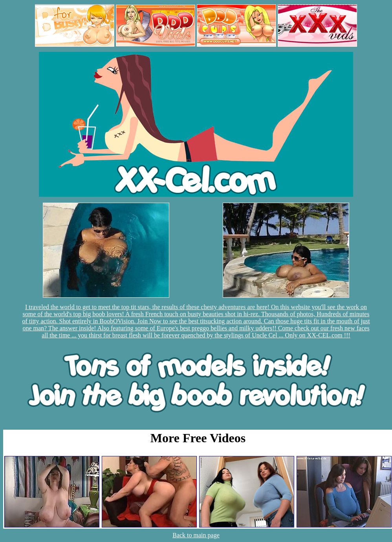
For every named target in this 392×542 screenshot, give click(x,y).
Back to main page (196, 535)
